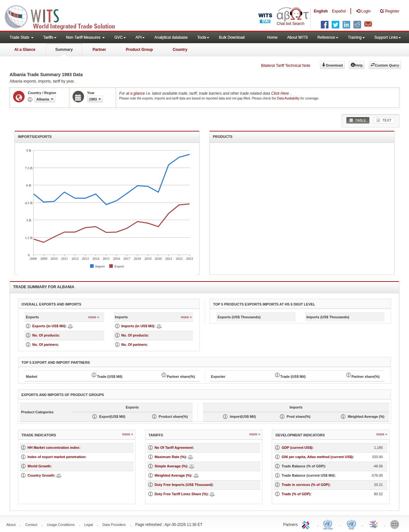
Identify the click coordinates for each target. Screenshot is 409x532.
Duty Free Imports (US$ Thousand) (184, 485)
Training (356, 37)
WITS (64, 16)
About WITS (298, 37)
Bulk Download (232, 37)
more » (94, 317)
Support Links (388, 37)
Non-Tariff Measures (85, 37)
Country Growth (41, 475)
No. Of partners (45, 345)
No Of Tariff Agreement (174, 448)
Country (180, 50)
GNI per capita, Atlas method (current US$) (317, 457)
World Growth (39, 466)
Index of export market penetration (56, 457)
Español (339, 11)
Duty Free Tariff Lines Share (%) (181, 494)
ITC (307, 524)
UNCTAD (329, 524)
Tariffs (50, 37)
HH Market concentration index (53, 448)
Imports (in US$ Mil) (138, 326)
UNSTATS (351, 524)
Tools (203, 37)
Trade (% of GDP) (296, 494)
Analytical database (171, 37)
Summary (64, 50)
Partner (99, 50)
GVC (120, 37)
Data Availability (289, 98)
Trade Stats (22, 37)
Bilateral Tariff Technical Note (286, 66)
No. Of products (46, 335)
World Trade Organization (374, 524)
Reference (328, 37)
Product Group (139, 50)
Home (273, 37)
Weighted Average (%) (173, 475)
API (140, 37)
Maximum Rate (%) (170, 457)
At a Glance (25, 50)
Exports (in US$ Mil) (49, 326)
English (321, 11)
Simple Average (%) (171, 466)
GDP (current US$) (297, 448)
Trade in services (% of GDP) (305, 485)
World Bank (396, 524)
